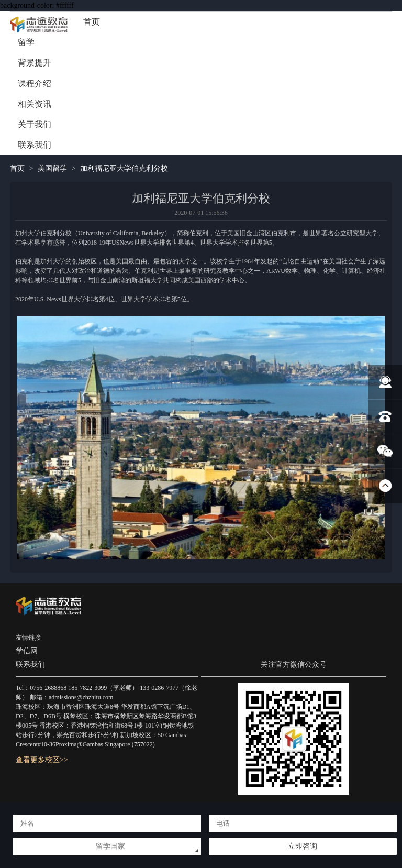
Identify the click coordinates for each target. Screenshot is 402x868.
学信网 (27, 651)
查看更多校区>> (42, 760)
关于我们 (35, 124)
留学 (26, 42)
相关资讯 (35, 104)
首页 (92, 22)
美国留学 (52, 168)
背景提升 (35, 63)
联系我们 (35, 145)
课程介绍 (35, 84)
